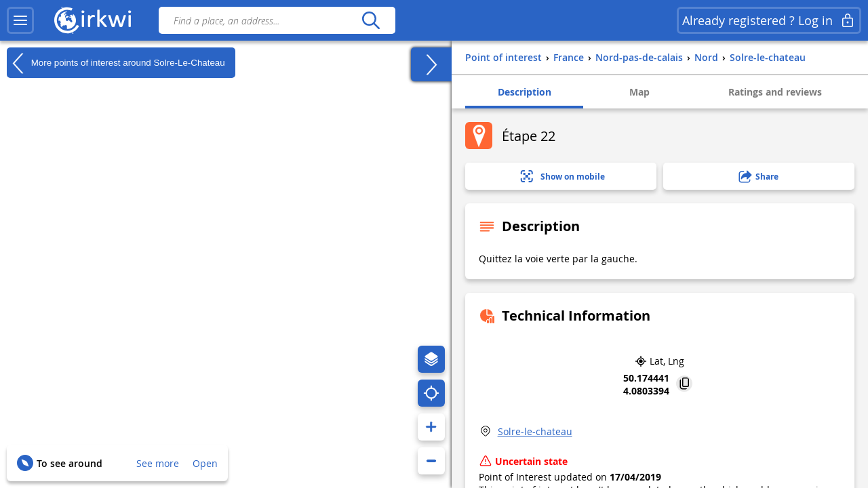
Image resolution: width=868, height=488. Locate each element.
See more (158, 463)
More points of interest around (116, 63)
